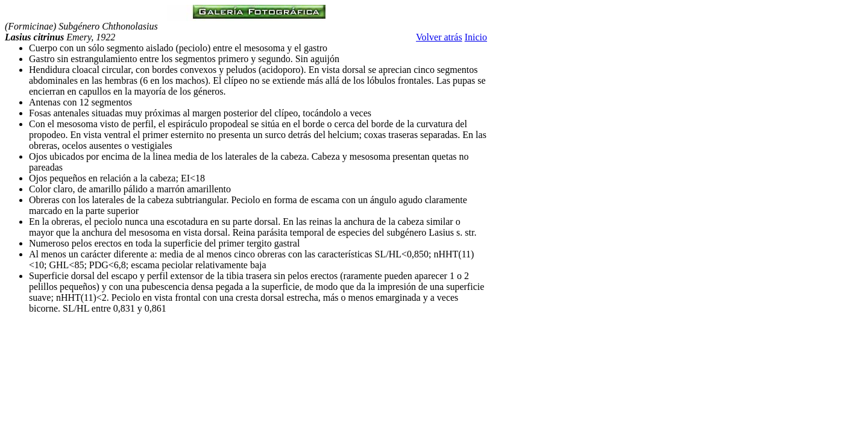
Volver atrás (439, 37)
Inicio (476, 37)
